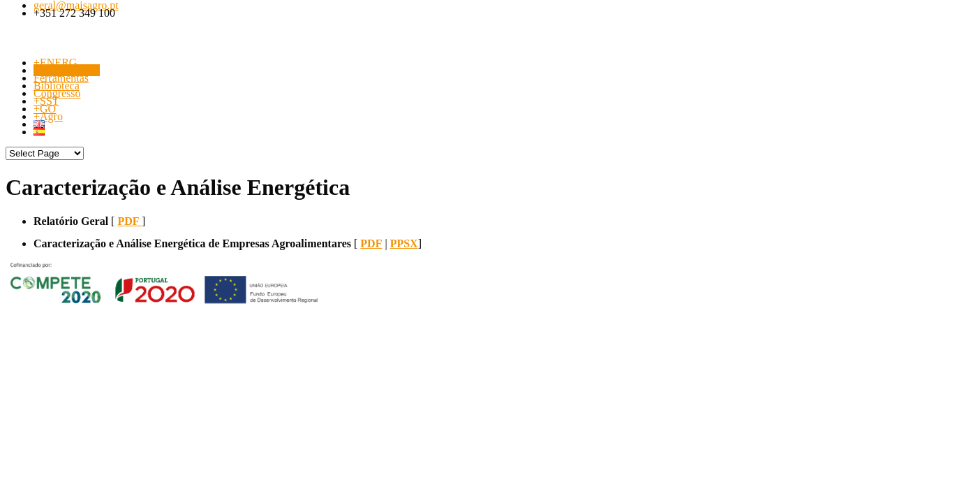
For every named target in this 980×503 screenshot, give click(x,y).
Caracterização (67, 70)
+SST (46, 101)
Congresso (57, 93)
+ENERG (55, 63)
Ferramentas (61, 78)
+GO (45, 109)
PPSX (404, 243)
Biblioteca (57, 86)
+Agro (48, 116)
